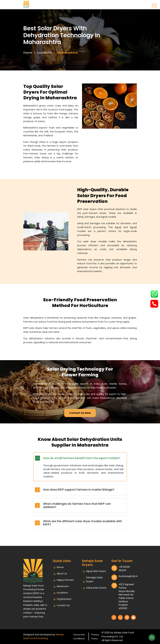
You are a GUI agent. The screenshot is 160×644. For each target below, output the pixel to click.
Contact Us (63, 605)
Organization (64, 599)
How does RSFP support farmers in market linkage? (79, 493)
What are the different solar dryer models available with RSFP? (83, 526)
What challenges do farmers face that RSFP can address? (77, 509)
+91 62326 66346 (124, 569)
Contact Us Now (80, 413)
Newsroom (63, 586)
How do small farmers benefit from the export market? (82, 461)
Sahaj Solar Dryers (96, 588)
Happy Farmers (65, 580)
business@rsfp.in (128, 576)
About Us (62, 574)
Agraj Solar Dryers (96, 571)
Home (28, 53)
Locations (45, 53)
